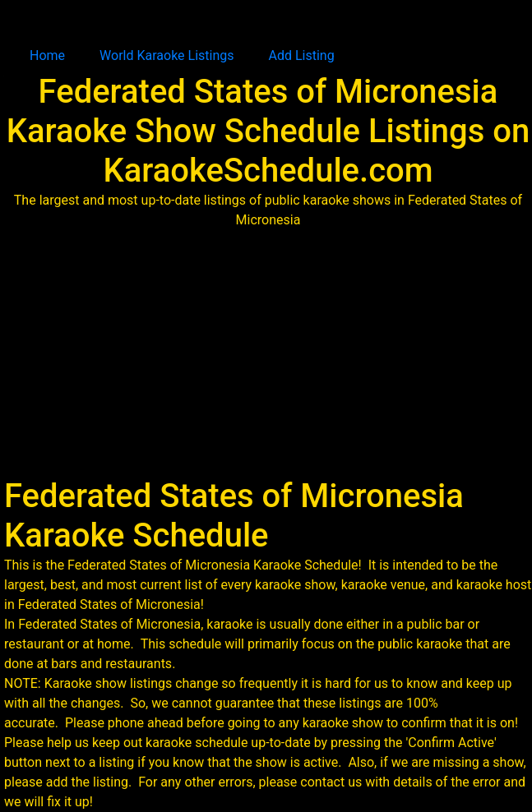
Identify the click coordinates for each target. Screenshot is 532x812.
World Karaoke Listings (167, 55)
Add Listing (302, 55)
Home (47, 55)
